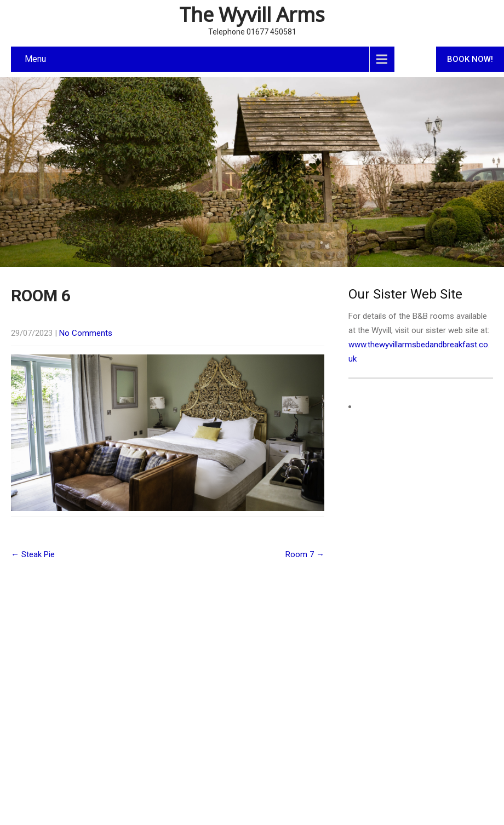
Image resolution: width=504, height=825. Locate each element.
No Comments (86, 333)
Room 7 (305, 554)
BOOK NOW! (470, 59)
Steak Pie (33, 554)
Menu (35, 59)
